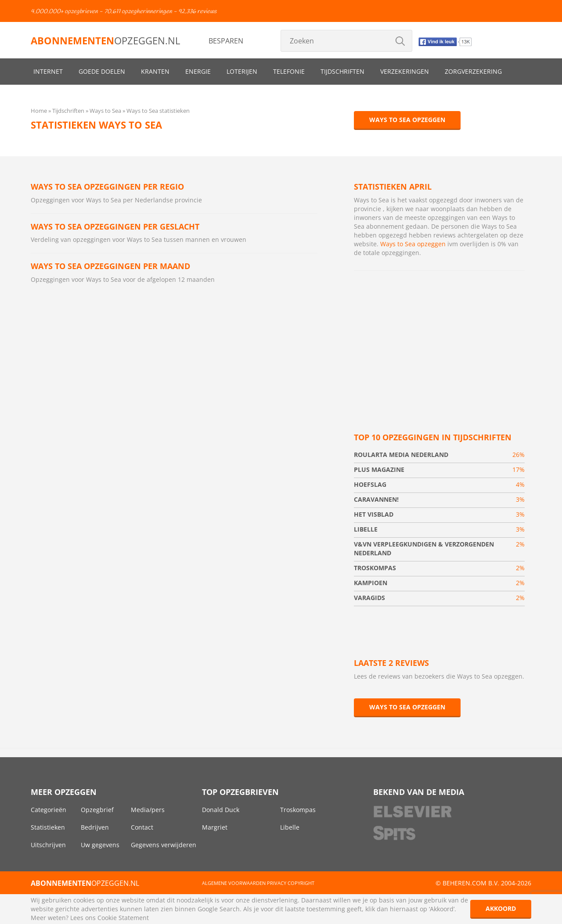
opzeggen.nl (105, 40)
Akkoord (501, 908)
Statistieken (48, 827)
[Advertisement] (439, 341)
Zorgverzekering (473, 71)
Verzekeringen (405, 71)
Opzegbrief (97, 810)
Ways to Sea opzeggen (407, 120)
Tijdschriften (342, 71)
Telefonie (289, 71)
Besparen (226, 41)
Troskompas (298, 810)
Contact (142, 827)
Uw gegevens (100, 845)
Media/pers (148, 810)
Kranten (155, 71)
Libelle (290, 827)
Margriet (215, 827)
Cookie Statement (123, 918)
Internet (48, 71)
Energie (198, 71)
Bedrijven (95, 827)
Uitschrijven (48, 845)
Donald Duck (221, 810)
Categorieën (49, 810)
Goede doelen (102, 71)
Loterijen (242, 71)
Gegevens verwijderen (164, 845)
